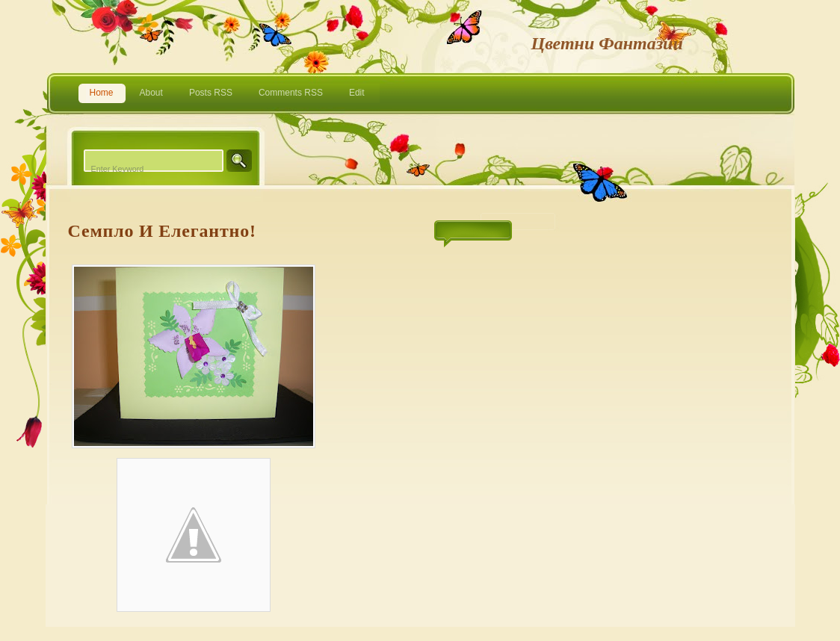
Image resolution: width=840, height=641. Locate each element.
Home (102, 93)
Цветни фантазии (607, 43)
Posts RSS (211, 93)
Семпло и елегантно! (162, 231)
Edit (357, 93)
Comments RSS (291, 93)
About (151, 93)
